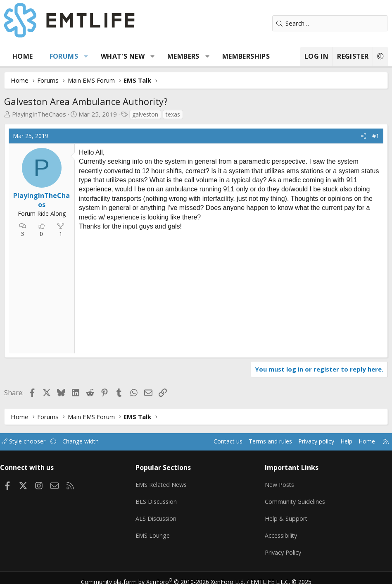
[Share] (363, 136)
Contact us (212, 441)
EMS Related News (165, 482)
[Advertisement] (145, 291)
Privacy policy (305, 441)
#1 (376, 136)
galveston (145, 114)
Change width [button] (91, 441)
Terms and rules (256, 441)
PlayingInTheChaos (39, 114)
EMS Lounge (155, 531)
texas (173, 114)
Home (23, 56)
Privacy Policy (283, 547)
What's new (123, 56)
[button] (86, 56)
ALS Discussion (159, 515)
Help (338, 441)
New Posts (279, 482)
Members (183, 56)
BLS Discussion (159, 498)
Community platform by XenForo (168, 574)
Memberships (246, 56)
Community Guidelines (295, 498)
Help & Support (285, 515)
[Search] (330, 23)
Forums (64, 56)
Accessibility (280, 531)
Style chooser (32, 441)
